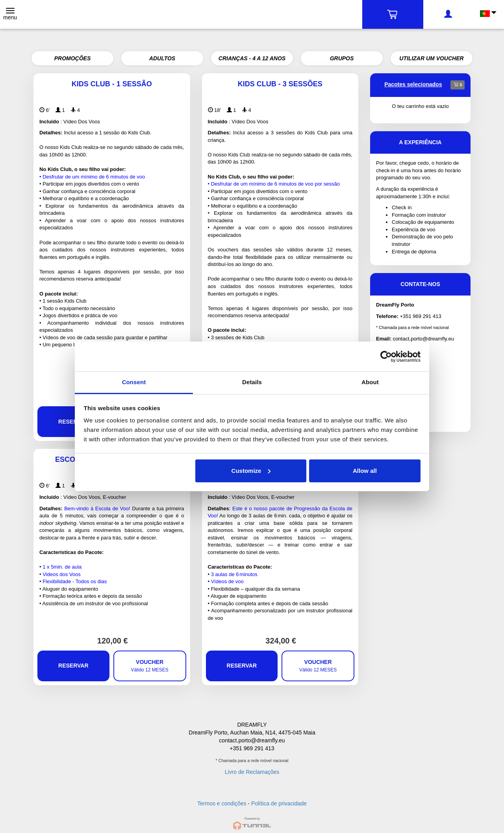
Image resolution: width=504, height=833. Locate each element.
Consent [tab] (134, 382)
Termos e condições (222, 803)
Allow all (365, 471)
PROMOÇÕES (73, 58)
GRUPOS (342, 58)
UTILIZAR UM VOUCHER (431, 58)
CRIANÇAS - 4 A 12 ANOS (252, 58)
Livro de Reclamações (252, 772)
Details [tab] (252, 382)
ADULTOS (162, 58)
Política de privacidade (279, 803)
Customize (251, 471)
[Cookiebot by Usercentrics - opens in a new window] (386, 357)
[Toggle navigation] (10, 15)
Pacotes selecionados (413, 84)
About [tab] (370, 382)
